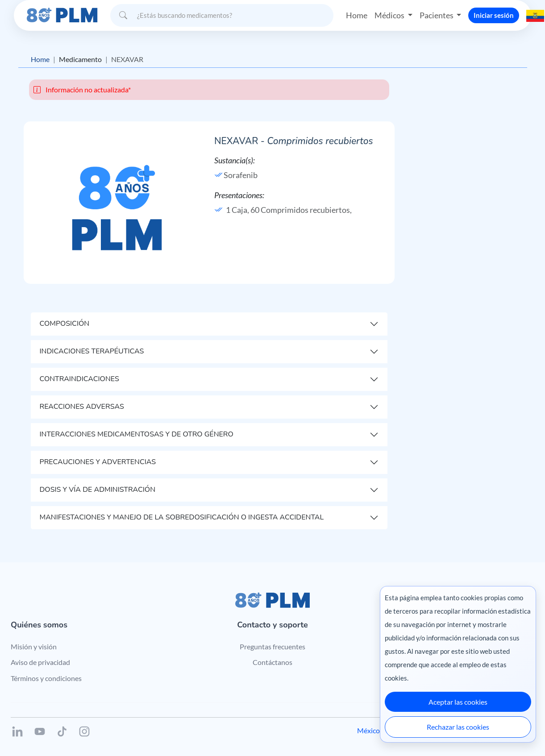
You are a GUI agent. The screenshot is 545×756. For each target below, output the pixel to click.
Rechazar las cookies (458, 727)
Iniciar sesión (494, 15)
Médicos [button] (390, 15)
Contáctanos (272, 662)
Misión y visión (34, 646)
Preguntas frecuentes (272, 646)
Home (357, 15)
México (368, 730)
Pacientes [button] (437, 15)
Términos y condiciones (46, 678)
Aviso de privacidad (40, 662)
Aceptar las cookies (458, 702)
